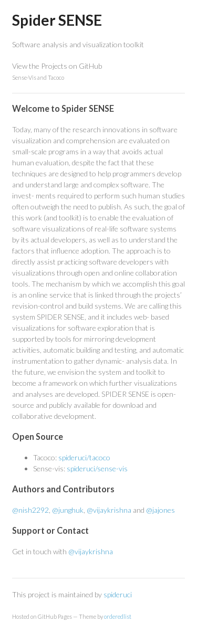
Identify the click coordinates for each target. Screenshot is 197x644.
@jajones (160, 510)
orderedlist (118, 616)
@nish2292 (30, 510)
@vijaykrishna (109, 510)
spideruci (118, 594)
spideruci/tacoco (84, 457)
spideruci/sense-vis (97, 468)
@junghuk (68, 510)
